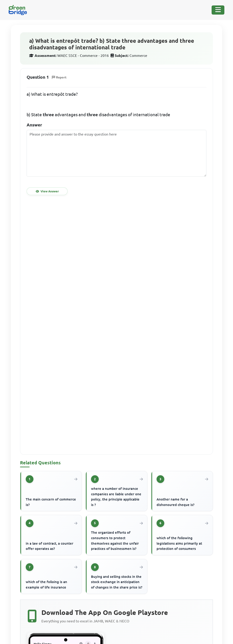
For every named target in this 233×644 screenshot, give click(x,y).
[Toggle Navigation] (218, 10)
